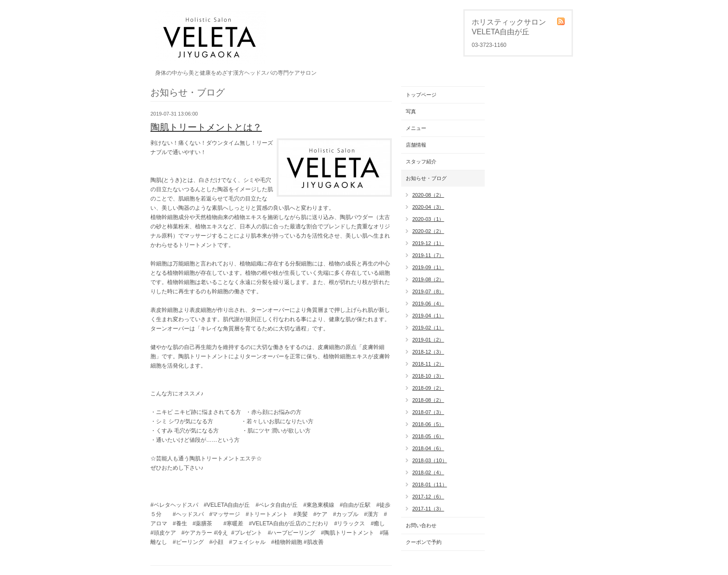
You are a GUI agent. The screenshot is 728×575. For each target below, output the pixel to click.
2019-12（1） (428, 243)
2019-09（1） (428, 267)
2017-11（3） (428, 509)
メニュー (416, 128)
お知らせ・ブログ (426, 178)
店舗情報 (416, 145)
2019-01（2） (428, 340)
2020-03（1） (428, 219)
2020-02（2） (428, 231)
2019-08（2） (428, 279)
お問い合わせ (421, 525)
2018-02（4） (428, 472)
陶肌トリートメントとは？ (206, 127)
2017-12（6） (428, 497)
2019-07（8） (428, 291)
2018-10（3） (428, 376)
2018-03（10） (430, 460)
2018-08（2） (428, 400)
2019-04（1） (428, 316)
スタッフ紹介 (421, 162)
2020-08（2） (428, 195)
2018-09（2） (428, 388)
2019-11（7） (428, 255)
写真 (411, 111)
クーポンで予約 (424, 542)
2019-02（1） (428, 328)
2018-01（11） (430, 485)
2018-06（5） (428, 424)
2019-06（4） (428, 304)
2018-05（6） (428, 436)
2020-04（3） (428, 207)
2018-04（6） (428, 448)
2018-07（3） (428, 412)
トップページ (421, 95)
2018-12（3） (428, 352)
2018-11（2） (428, 364)
